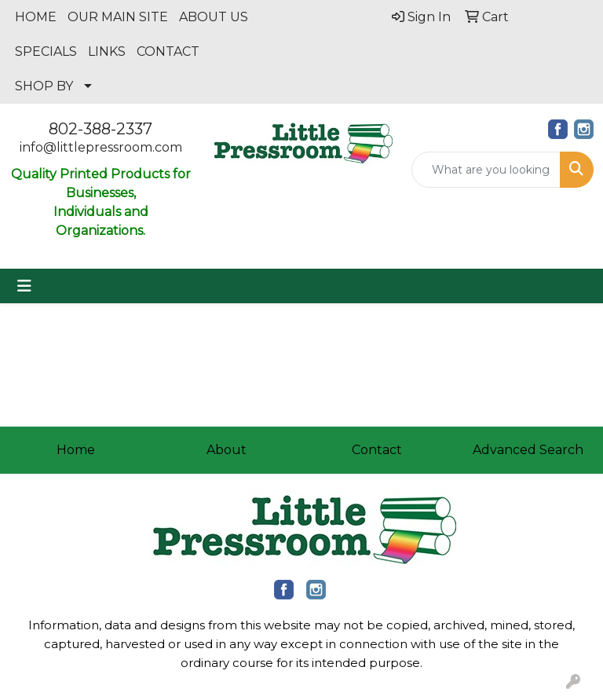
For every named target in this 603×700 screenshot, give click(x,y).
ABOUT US (214, 17)
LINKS (107, 51)
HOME (36, 17)
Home (76, 450)
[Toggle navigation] (24, 286)
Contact (377, 450)
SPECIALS (46, 51)
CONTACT (168, 51)
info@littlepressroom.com (101, 147)
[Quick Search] (486, 170)
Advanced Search (528, 450)
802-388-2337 (100, 129)
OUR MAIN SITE (118, 17)
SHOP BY (44, 86)
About (227, 450)
